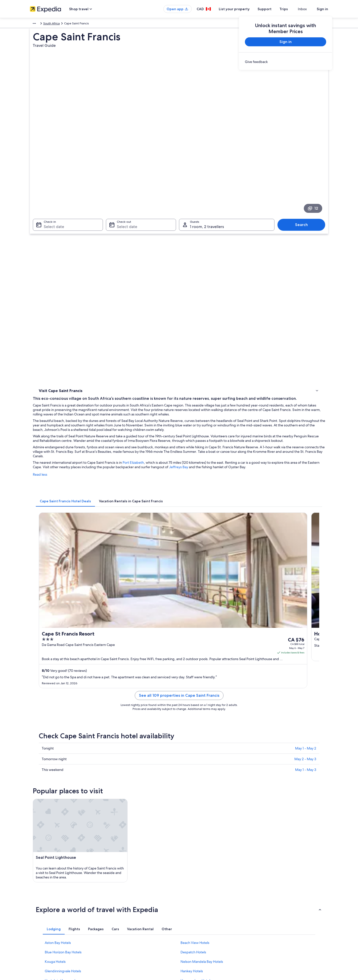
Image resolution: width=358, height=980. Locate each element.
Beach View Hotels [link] (195, 653)
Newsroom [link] (37, 929)
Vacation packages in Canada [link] (126, 897)
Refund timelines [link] (273, 897)
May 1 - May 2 (306, 477)
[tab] (138, 304)
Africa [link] (34, 24)
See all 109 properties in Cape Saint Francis (216, 430)
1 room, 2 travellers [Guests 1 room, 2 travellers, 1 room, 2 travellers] (207, 168)
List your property (243, 9)
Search (304, 166)
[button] (179, 620)
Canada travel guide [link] (120, 873)
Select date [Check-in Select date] (51, 168)
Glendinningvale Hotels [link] (63, 681)
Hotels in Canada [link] (118, 881)
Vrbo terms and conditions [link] (202, 905)
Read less (113, 283)
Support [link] (267, 873)
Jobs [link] (33, 881)
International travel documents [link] (282, 913)
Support (273, 9)
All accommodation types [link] (124, 921)
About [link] (34, 873)
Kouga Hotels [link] (55, 672)
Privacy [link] (189, 873)
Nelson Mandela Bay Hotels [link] (202, 672)
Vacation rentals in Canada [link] (125, 889)
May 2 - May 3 (305, 488)
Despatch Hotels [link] (193, 662)
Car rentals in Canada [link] (121, 913)
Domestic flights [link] (118, 905)
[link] (286, 62)
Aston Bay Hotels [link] (58, 653)
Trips (293, 9)
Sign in (322, 9)
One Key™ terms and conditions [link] (205, 897)
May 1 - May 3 (306, 499)
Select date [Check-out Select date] (126, 168)
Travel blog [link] (114, 929)
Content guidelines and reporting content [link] (212, 929)
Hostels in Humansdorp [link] (63, 691)
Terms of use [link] (192, 889)
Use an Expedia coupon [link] (277, 905)
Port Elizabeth (206, 266)
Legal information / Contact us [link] (204, 921)
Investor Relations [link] (42, 905)
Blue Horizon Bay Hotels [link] (63, 662)
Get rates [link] (239, 382)
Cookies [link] (189, 881)
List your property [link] (42, 889)
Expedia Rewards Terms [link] (200, 913)
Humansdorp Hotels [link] (196, 691)
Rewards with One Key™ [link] (123, 937)
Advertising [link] (38, 913)
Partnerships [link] (38, 897)
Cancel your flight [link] (273, 889)
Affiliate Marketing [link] (42, 921)
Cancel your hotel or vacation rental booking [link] (291, 881)
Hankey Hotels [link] (192, 681)
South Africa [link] (50, 24)
